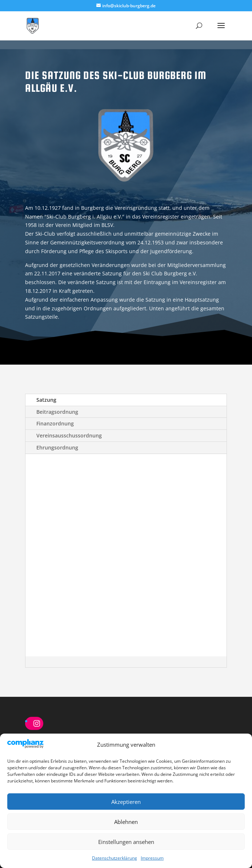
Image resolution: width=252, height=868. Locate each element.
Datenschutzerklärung (115, 858)
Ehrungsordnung (57, 447)
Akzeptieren (126, 802)
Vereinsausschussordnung (69, 435)
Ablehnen (126, 822)
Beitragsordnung (57, 412)
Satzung (46, 400)
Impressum (152, 858)
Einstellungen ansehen (126, 842)
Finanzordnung (55, 423)
